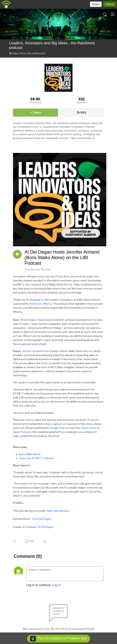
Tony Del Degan (41, 519)
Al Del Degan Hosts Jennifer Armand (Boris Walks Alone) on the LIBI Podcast (62, 258)
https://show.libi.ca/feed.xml (27, 53)
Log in (56, 585)
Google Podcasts (60, 428)
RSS (82, 112)
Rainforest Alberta (41, 304)
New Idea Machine (58, 511)
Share (36, 112)
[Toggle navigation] (113, 14)
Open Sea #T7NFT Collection (37, 458)
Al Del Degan (28, 320)
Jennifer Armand (32, 351)
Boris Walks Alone (30, 454)
